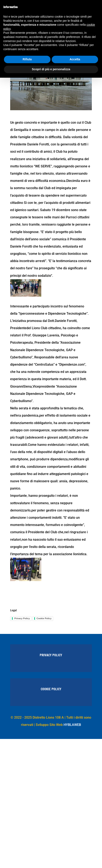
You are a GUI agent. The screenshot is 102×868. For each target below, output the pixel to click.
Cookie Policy (44, 618)
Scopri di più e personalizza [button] (51, 69)
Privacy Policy (22, 618)
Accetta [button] (75, 59)
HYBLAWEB (72, 725)
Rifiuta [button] (27, 59)
